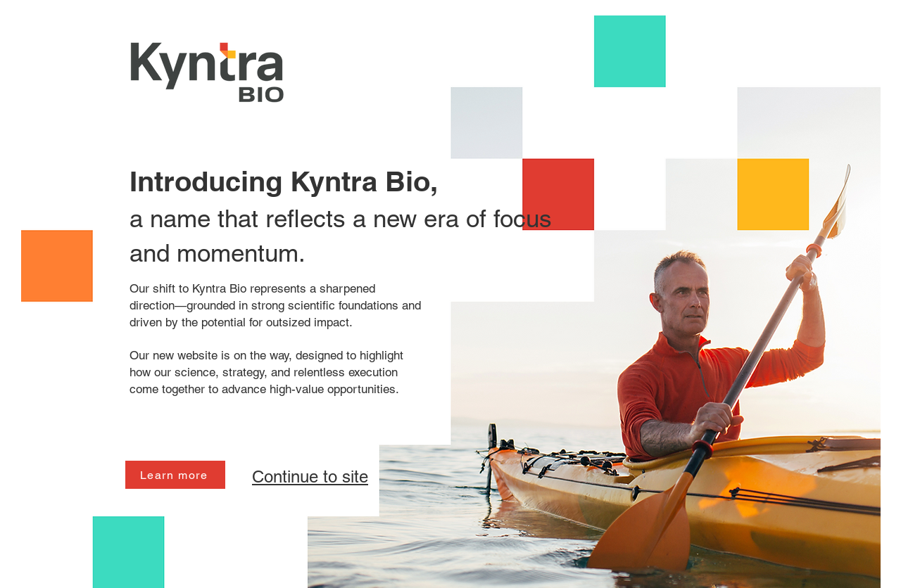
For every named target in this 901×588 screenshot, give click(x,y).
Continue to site (310, 477)
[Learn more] (175, 475)
